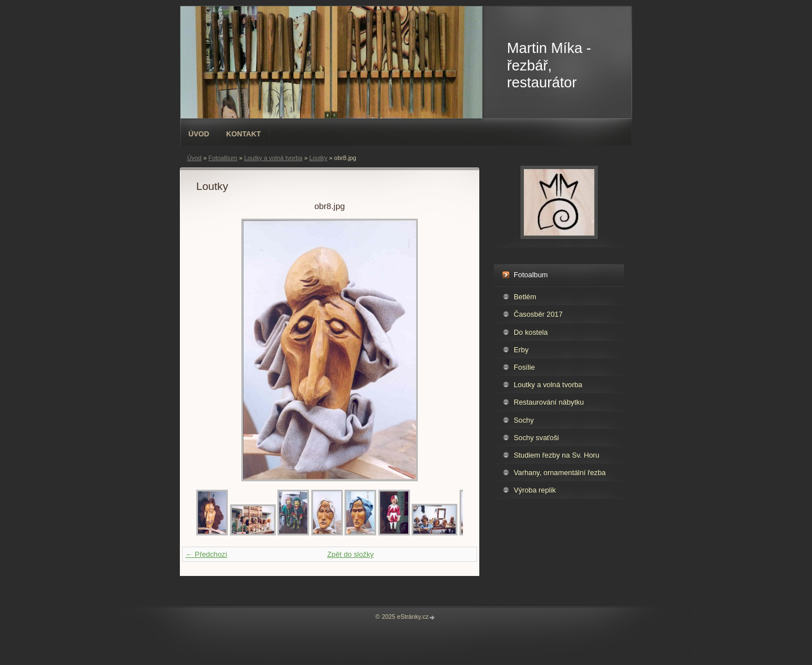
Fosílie (524, 367)
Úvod (199, 134)
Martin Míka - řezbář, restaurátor (549, 65)
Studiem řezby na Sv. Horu (557, 455)
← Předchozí (206, 554)
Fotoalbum (222, 158)
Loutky (318, 158)
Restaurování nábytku (549, 402)
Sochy (524, 420)
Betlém (525, 297)
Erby (521, 350)
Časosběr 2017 (538, 314)
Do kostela (531, 332)
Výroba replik (535, 490)
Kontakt (244, 134)
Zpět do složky (350, 554)
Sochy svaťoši (536, 438)
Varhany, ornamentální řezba (560, 473)
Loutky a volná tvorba (273, 158)
